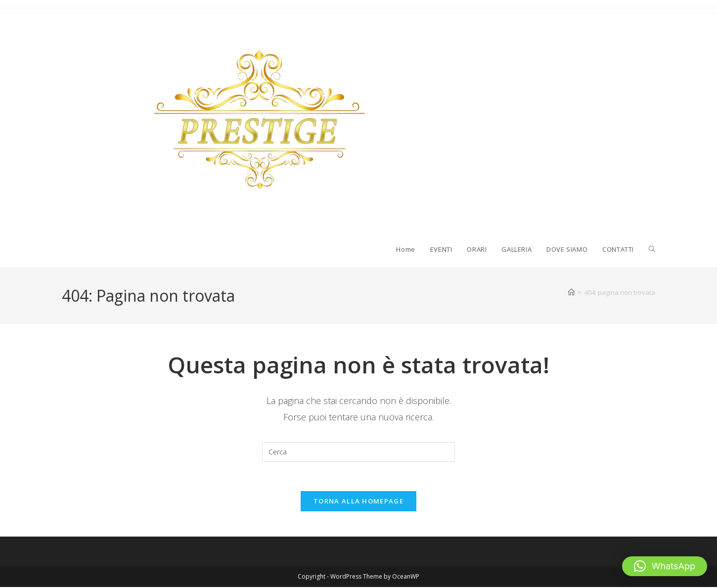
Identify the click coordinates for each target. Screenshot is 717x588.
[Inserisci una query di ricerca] (358, 452)
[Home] (571, 292)
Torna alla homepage (358, 502)
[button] (665, 566)
